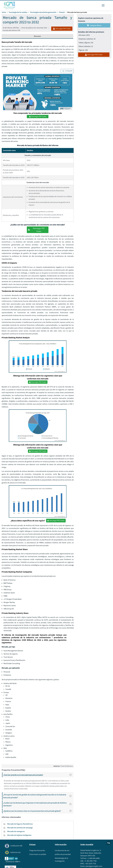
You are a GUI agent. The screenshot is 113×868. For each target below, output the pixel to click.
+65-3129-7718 (90, 864)
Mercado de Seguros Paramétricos (20, 824)
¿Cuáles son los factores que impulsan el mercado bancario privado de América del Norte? (38, 804)
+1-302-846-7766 (90, 861)
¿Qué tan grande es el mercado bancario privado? (38, 775)
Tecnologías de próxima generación (43, 12)
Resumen (37, 36)
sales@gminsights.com (94, 866)
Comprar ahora (94, 25)
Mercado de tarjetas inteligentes (19, 835)
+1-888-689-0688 (93, 858)
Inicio (4, 12)
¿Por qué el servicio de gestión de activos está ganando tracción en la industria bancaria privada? (38, 796)
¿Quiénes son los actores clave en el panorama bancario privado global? (38, 811)
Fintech (62, 12)
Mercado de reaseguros (16, 831)
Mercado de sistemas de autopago (20, 828)
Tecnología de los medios (18, 12)
